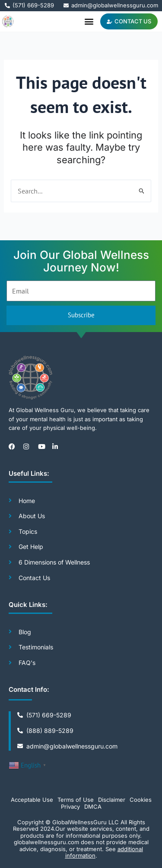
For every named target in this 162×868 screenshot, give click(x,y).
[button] (89, 21)
